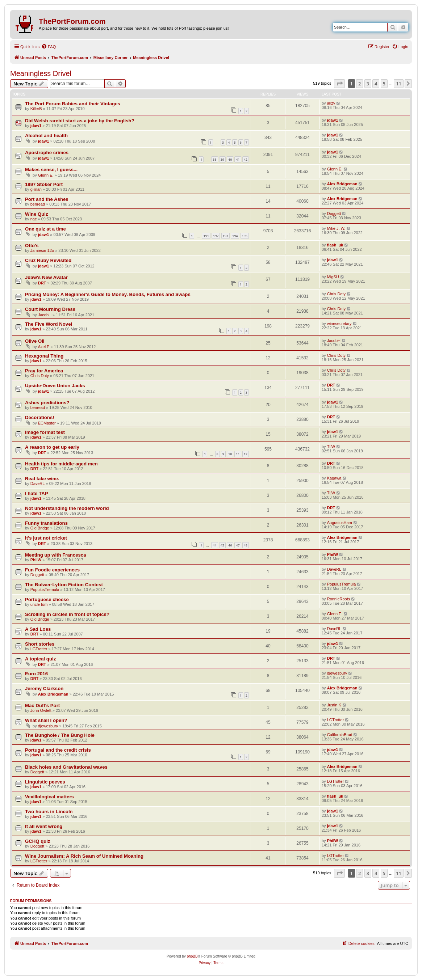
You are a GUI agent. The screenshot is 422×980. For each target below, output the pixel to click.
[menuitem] (49, 47)
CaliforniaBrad (340, 735)
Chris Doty (336, 294)
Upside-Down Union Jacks (55, 386)
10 (230, 454)
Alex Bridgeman (342, 184)
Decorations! (40, 417)
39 (222, 159)
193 (225, 236)
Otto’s (32, 246)
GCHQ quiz (38, 841)
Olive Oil (35, 341)
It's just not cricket (46, 538)
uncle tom (39, 604)
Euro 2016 (36, 674)
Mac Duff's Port (42, 706)
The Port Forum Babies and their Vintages (73, 104)
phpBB (192, 956)
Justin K (334, 705)
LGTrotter (39, 649)
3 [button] (368, 84)
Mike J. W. (336, 228)
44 (214, 545)
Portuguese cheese (47, 599)
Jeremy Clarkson (44, 688)
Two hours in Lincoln (49, 812)
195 (245, 236)
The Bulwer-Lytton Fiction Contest (64, 585)
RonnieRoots (339, 599)
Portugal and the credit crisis (58, 750)
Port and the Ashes (47, 199)
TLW (331, 447)
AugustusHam (340, 523)
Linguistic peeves (45, 782)
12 (246, 454)
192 (216, 236)
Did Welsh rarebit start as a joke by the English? (80, 121)
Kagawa (334, 478)
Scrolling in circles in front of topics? (67, 614)
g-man (36, 189)
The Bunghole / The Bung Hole (60, 735)
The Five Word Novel (49, 324)
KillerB (36, 109)
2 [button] (360, 84)
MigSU (333, 277)
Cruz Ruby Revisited (48, 260)
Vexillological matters (49, 797)
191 (206, 236)
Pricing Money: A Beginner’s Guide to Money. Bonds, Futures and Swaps (108, 294)
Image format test (45, 432)
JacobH (45, 315)
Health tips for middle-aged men (61, 464)
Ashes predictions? (47, 403)
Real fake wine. (42, 479)
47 (238, 545)
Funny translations (46, 523)
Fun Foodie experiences (52, 570)
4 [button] (376, 84)
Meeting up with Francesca (56, 555)
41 (238, 159)
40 (230, 159)
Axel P (44, 347)
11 (238, 454)
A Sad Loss (38, 629)
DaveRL (38, 483)
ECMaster (47, 423)
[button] (339, 84)
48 (246, 545)
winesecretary (339, 324)
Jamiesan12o (42, 250)
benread (38, 204)
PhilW (36, 560)
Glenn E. (46, 175)
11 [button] (399, 84)
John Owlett (41, 710)
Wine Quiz (37, 214)
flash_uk (335, 245)
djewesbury (337, 673)
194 (235, 236)
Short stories (40, 644)
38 (214, 159)
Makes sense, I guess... (51, 170)
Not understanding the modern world (67, 508)
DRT (42, 283)
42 (246, 159)
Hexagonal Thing (44, 356)
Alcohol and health (46, 136)
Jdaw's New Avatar (46, 277)
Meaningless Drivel (41, 73)
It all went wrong (44, 826)
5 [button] (384, 84)
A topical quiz (40, 659)
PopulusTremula (45, 590)
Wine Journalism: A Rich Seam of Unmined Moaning (84, 856)
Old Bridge (40, 528)
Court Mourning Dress (50, 309)
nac (34, 219)
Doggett (334, 214)
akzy (331, 103)
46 (230, 545)
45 (222, 545)
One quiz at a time (45, 229)
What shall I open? (46, 720)
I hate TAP (37, 493)
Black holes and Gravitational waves (66, 767)
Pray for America (44, 371)
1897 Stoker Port (44, 184)
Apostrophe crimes (47, 153)
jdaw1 (36, 126)
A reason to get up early (52, 447)
